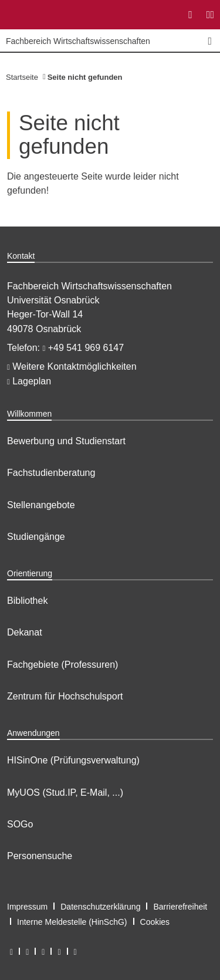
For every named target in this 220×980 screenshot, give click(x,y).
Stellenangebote (41, 505)
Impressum (27, 907)
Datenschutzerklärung (100, 907)
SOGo (20, 824)
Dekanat (25, 632)
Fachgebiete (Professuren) (62, 665)
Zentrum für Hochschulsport (65, 696)
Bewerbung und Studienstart (66, 441)
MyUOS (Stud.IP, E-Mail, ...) (65, 793)
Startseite (22, 77)
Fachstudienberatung (51, 473)
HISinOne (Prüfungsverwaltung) (73, 760)
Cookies (155, 922)
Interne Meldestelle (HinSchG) (72, 922)
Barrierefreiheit (180, 907)
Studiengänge (36, 537)
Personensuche (40, 856)
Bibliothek (27, 601)
